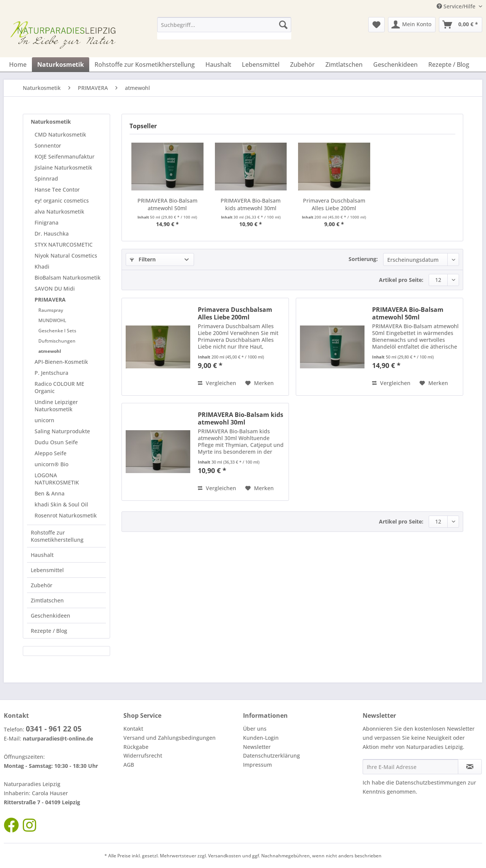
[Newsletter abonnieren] (470, 767)
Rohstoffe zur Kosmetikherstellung (57, 536)
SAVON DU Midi (55, 289)
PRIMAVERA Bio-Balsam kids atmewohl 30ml (251, 204)
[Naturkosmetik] (61, 64)
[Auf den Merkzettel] (260, 383)
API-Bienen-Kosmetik (61, 362)
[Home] (18, 64)
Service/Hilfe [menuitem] (457, 6)
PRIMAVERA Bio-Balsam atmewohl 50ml (167, 204)
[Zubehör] (302, 64)
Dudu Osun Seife (56, 442)
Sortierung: (363, 259)
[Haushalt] (218, 64)
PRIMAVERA (50, 300)
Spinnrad (46, 178)
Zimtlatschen (47, 600)
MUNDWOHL (52, 320)
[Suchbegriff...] (224, 25)
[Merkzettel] (376, 25)
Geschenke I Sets (57, 331)
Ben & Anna (50, 493)
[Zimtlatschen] (344, 64)
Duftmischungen (57, 341)
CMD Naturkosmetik (60, 134)
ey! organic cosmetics (62, 200)
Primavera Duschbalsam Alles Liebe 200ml (334, 204)
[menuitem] (224, 28)
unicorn (44, 420)
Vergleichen (217, 383)
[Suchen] (283, 25)
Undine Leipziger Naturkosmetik (56, 406)
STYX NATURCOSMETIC (64, 245)
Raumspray (51, 310)
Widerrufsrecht (143, 756)
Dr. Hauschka (52, 234)
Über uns (255, 729)
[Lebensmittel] (261, 64)
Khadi (42, 267)
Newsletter (257, 747)
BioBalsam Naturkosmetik (68, 278)
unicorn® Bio (51, 464)
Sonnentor (48, 145)
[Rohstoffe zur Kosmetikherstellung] (145, 64)
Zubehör (42, 585)
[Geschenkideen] (395, 64)
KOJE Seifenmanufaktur (65, 156)
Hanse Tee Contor (57, 189)
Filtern (143, 259)
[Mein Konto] (412, 25)
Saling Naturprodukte (62, 431)
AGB (129, 765)
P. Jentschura (51, 373)
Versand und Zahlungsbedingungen (170, 738)
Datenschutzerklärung (271, 756)
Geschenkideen (50, 616)
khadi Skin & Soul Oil (61, 504)
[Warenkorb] (461, 25)
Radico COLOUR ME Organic (59, 387)
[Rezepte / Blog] (449, 64)
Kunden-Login (261, 738)
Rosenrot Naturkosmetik (66, 515)
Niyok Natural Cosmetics (66, 256)
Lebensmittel (47, 570)
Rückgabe (136, 747)
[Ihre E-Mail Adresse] (410, 767)
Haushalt (42, 555)
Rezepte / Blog (49, 631)
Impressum (257, 765)
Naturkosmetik (51, 122)
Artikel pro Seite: (401, 280)
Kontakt (133, 729)
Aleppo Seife (50, 453)
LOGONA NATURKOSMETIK (57, 479)
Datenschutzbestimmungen (431, 782)
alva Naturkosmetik (59, 211)
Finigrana (47, 223)
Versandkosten (225, 856)
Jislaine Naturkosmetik (63, 167)
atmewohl (50, 351)
